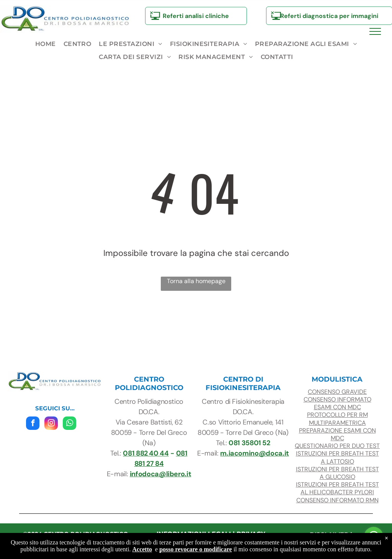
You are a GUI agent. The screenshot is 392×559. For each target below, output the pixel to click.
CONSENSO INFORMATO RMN (337, 500)
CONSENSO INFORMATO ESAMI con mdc (337, 403)
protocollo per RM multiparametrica (337, 419)
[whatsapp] (69, 424)
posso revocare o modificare (196, 549)
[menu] (375, 31)
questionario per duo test (337, 446)
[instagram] (51, 424)
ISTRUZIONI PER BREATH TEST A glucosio (337, 473)
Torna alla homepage (196, 281)
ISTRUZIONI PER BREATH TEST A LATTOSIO (337, 457)
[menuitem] (46, 44)
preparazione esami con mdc (337, 434)
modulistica (337, 379)
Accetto (142, 549)
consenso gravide (337, 392)
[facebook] (33, 424)
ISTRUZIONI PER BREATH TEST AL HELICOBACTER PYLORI (337, 488)
